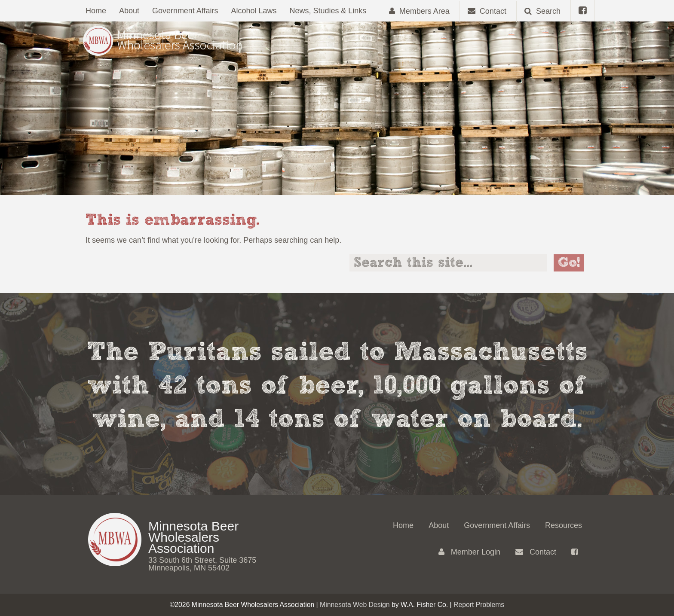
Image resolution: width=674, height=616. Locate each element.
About (129, 11)
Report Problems (479, 605)
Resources (564, 525)
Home (96, 11)
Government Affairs (185, 11)
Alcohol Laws (254, 11)
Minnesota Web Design (355, 605)
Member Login (469, 552)
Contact (536, 552)
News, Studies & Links (328, 11)
